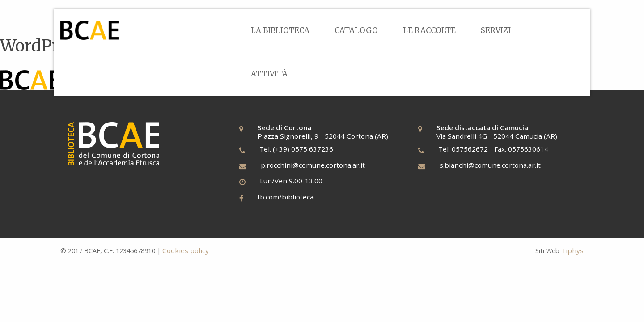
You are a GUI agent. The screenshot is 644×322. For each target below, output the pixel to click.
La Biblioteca (280, 30)
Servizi (496, 30)
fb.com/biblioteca (286, 197)
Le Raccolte (429, 30)
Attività (269, 74)
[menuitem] (280, 31)
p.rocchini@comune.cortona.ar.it (313, 165)
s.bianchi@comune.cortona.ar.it (490, 165)
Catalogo (356, 30)
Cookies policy (186, 250)
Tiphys (572, 250)
